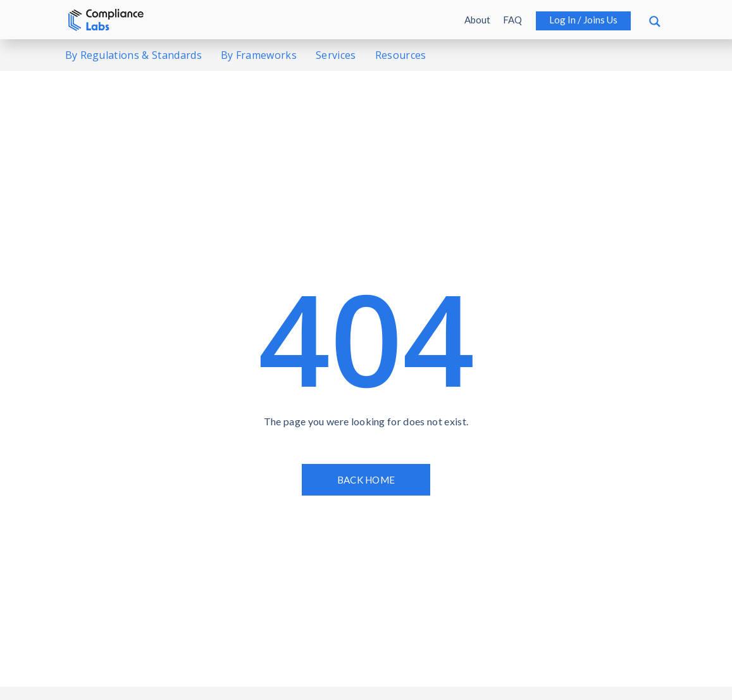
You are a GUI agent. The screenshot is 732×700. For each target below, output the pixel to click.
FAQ (512, 20)
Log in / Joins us (583, 20)
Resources (401, 55)
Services (336, 55)
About (477, 20)
